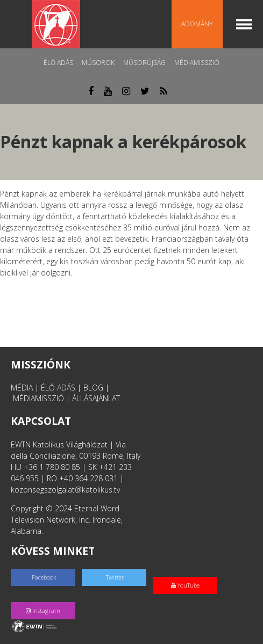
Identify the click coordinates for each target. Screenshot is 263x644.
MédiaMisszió (197, 63)
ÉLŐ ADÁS (58, 388)
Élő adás (58, 63)
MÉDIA (22, 388)
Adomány (197, 24)
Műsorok (98, 63)
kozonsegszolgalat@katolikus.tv (65, 490)
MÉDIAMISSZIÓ (38, 398)
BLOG (93, 388)
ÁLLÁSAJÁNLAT (96, 398)
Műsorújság (144, 63)
